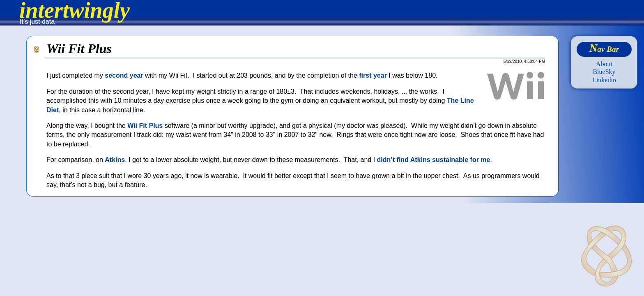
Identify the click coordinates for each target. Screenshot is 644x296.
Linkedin (604, 80)
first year (373, 75)
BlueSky (604, 72)
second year (124, 75)
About (604, 64)
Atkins (115, 160)
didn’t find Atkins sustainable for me (434, 160)
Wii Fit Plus (145, 126)
